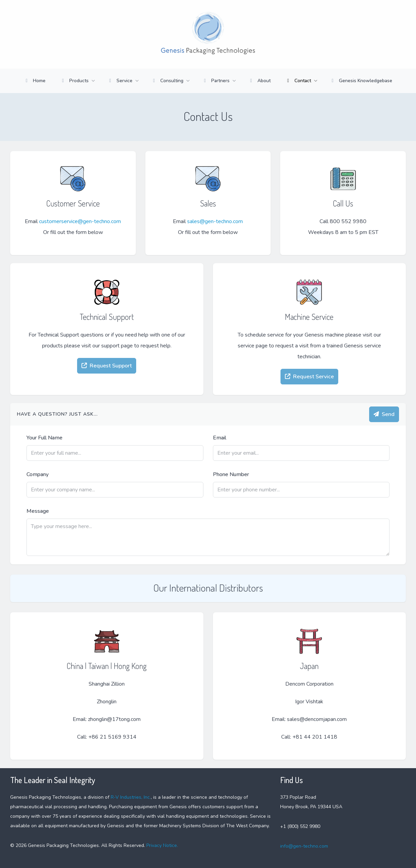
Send (384, 414)
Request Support (107, 366)
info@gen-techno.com (304, 846)
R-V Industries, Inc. (131, 797)
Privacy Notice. (161, 845)
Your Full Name (44, 438)
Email (220, 438)
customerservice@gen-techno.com (80, 221)
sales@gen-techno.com (215, 221)
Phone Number (231, 474)
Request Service (309, 377)
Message (38, 511)
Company (38, 474)
